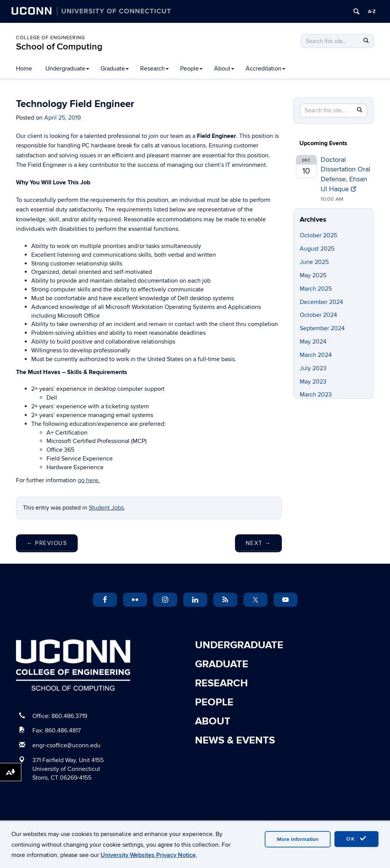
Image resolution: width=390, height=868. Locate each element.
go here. (89, 480)
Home (24, 69)
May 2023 (313, 382)
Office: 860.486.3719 (60, 716)
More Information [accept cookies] (298, 839)
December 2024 (321, 302)
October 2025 (318, 235)
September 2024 (322, 328)
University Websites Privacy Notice (148, 855)
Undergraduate (67, 69)
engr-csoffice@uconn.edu (66, 745)
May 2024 (313, 342)
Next (258, 543)
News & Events (235, 740)
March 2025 (316, 289)
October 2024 (318, 315)
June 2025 (314, 262)
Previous (47, 543)
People (191, 69)
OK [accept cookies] (356, 839)
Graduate (115, 69)
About (224, 69)
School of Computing (59, 47)
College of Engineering (50, 38)
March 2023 (316, 395)
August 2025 (317, 249)
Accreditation (265, 69)
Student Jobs (106, 508)
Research (154, 69)
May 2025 (313, 275)
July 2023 (313, 368)
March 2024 (316, 355)
